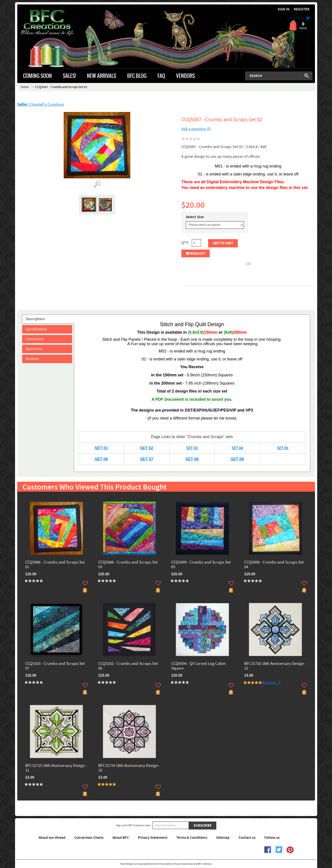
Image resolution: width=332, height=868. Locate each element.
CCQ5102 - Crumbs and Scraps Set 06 (128, 666)
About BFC (121, 838)
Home (25, 87)
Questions (34, 349)
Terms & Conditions (192, 838)
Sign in (284, 9)
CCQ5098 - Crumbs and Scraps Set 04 (274, 565)
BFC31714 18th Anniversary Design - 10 (129, 768)
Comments (35, 339)
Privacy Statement (153, 838)
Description (35, 319)
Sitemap (223, 838)
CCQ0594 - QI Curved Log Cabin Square (198, 666)
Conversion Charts (89, 838)
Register (302, 9)
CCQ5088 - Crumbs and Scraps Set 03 (128, 565)
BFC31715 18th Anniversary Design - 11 (56, 768)
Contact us (247, 838)
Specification (36, 329)
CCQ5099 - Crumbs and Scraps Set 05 (201, 565)
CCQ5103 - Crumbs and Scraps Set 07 (55, 666)
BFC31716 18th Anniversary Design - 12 (275, 666)
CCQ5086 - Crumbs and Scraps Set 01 (55, 565)
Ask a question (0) (196, 129)
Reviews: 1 (271, 683)
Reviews (32, 359)
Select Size (195, 217)
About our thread (52, 838)
